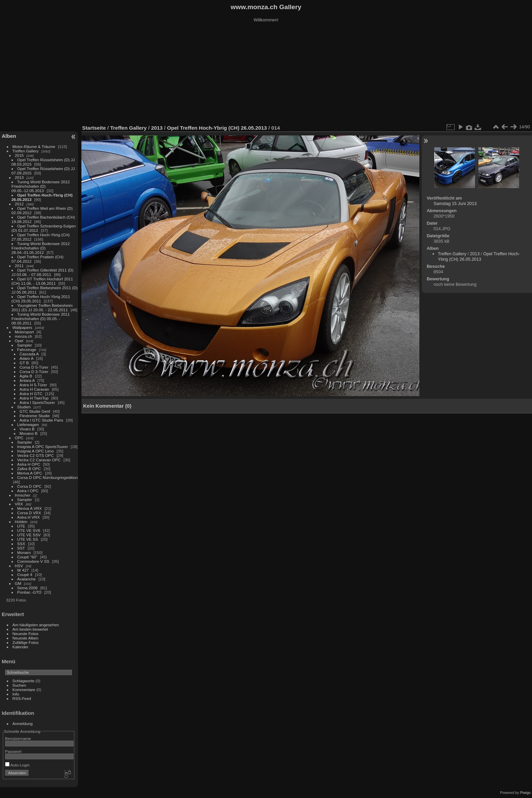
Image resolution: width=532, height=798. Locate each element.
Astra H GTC (31, 394)
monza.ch (24, 336)
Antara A (27, 380)
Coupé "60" (27, 557)
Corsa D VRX (29, 513)
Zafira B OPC (29, 469)
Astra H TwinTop (34, 398)
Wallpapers (22, 327)
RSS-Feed (22, 698)
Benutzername (18, 738)
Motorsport (24, 332)
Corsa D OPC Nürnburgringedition (48, 477)
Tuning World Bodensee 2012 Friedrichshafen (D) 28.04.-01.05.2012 (41, 248)
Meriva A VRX (30, 508)
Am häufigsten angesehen (36, 625)
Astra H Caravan (34, 389)
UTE (21, 526)
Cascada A (29, 354)
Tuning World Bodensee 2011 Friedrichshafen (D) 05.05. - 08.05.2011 (41, 319)
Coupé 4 (25, 574)
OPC (19, 438)
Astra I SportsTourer (37, 402)
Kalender (21, 647)
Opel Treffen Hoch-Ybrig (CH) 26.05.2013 (218, 128)
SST (21, 548)
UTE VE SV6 (29, 530)
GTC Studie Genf (35, 411)
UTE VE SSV (29, 535)
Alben (9, 136)
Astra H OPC (29, 464)
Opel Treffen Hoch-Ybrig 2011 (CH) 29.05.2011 (41, 299)
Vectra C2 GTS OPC (36, 455)
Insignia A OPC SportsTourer (43, 447)
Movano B (29, 433)
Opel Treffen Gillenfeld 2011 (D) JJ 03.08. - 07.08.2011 (43, 272)
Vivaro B (27, 429)
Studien (24, 407)
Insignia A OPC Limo (36, 451)
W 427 (23, 570)
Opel (19, 341)
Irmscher (23, 495)
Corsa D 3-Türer (34, 372)
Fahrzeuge (27, 349)
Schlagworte (24, 681)
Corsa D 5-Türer (34, 367)
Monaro (24, 552)
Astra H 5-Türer (33, 385)
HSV (19, 566)
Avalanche (27, 579)
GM (18, 583)
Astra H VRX (29, 517)
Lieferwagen (28, 424)
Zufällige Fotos (26, 642)
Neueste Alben (26, 638)
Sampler (25, 345)
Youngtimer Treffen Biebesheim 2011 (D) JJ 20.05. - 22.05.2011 (42, 308)
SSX (21, 544)
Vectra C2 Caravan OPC (39, 460)
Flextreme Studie (35, 416)
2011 (19, 266)
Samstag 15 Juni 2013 (455, 203)
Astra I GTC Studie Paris (42, 420)
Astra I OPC (28, 491)
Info (16, 694)
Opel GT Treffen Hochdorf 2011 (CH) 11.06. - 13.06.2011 (42, 281)
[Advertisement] (266, 74)
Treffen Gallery (26, 151)
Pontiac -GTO (30, 592)
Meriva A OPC (30, 473)
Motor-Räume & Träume (34, 146)
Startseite (94, 128)
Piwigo (525, 793)
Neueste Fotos (26, 634)
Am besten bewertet (30, 629)
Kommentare (24, 690)
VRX (19, 504)
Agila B (26, 376)
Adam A (27, 358)
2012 (19, 204)
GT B (24, 363)
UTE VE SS (28, 539)
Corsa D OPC (30, 486)
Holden (21, 522)
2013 (19, 177)
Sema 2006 (27, 588)
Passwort (13, 751)
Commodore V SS (33, 561)
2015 (19, 155)
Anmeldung (23, 723)
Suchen (19, 685)
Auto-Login (17, 765)
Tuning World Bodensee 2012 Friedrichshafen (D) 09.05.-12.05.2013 (41, 186)
